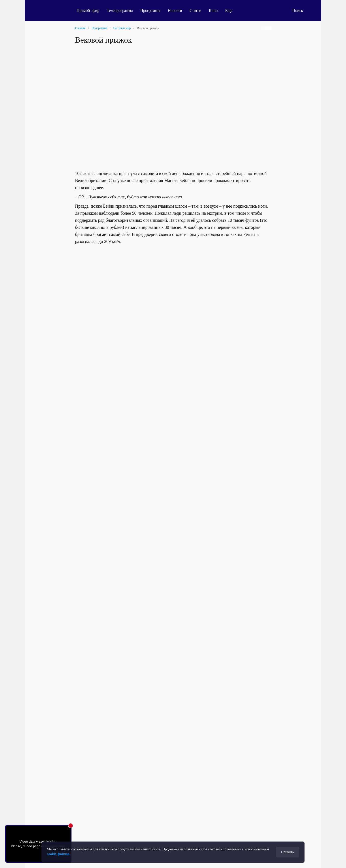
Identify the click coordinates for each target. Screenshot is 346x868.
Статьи (195, 11)
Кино (213, 11)
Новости (175, 11)
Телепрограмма (120, 11)
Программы (150, 11)
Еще (231, 11)
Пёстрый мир (122, 28)
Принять (288, 852)
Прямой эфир (88, 11)
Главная (80, 28)
